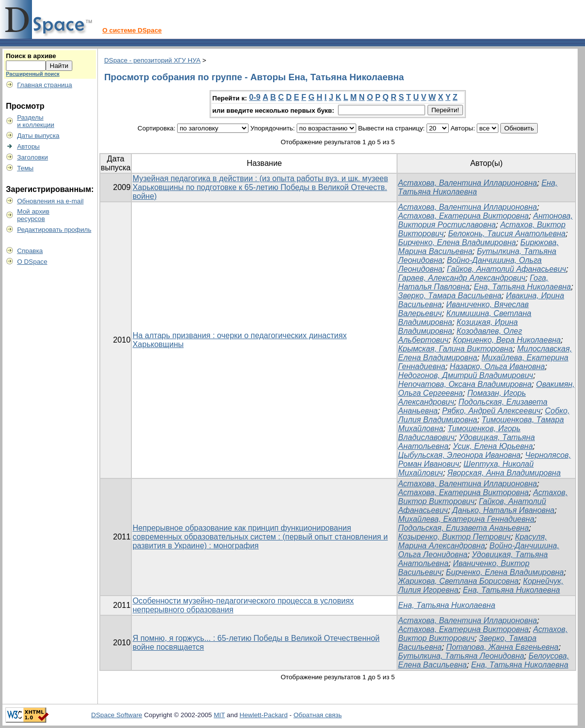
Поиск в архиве (31, 56)
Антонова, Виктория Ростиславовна (485, 220)
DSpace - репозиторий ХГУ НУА (153, 60)
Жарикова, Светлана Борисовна (458, 581)
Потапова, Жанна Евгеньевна (502, 647)
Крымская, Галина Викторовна (455, 349)
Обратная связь (317, 715)
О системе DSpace (132, 30)
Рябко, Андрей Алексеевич (492, 411)
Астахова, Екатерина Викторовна (463, 216)
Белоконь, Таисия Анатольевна (507, 234)
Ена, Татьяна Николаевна (522, 287)
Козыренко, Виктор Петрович (454, 537)
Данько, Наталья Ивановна (503, 510)
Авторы (29, 146)
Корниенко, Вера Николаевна (507, 340)
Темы (26, 168)
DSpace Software (117, 715)
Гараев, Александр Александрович (462, 278)
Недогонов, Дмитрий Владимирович (466, 375)
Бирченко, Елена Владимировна (457, 242)
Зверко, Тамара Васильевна (450, 296)
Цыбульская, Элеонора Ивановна (459, 455)
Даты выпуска (38, 136)
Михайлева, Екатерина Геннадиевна (466, 519)
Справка (30, 251)
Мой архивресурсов (33, 215)
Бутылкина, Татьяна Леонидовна (461, 656)
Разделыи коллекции (36, 121)
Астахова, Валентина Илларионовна (467, 183)
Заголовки (33, 157)
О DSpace (32, 262)
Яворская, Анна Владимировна (504, 473)
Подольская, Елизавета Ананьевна (463, 528)
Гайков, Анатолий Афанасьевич (506, 269)
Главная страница (45, 85)
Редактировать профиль (54, 230)
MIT (219, 715)
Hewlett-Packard (264, 715)
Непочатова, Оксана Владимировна (465, 384)
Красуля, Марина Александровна (473, 541)
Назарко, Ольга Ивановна (497, 366)
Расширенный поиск (33, 74)
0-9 (255, 97)
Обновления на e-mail (50, 201)
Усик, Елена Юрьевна (493, 446)
